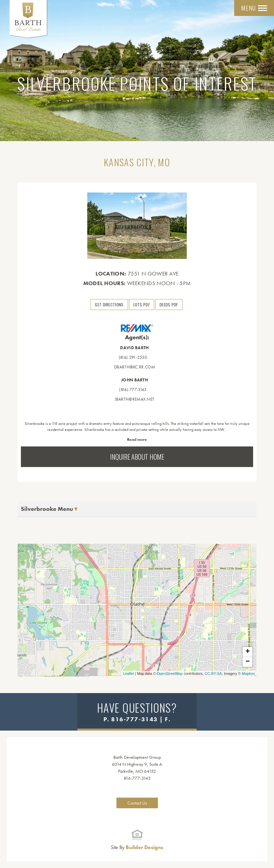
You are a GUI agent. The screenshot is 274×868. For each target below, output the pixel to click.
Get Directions (109, 305)
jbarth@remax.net (135, 399)
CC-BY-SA (213, 673)
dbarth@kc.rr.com (135, 367)
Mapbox (248, 673)
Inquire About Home (137, 457)
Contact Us (137, 803)
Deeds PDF (169, 305)
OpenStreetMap (170, 673)
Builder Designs (137, 847)
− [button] (248, 662)
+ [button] (248, 652)
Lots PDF (142, 305)
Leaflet (129, 673)
